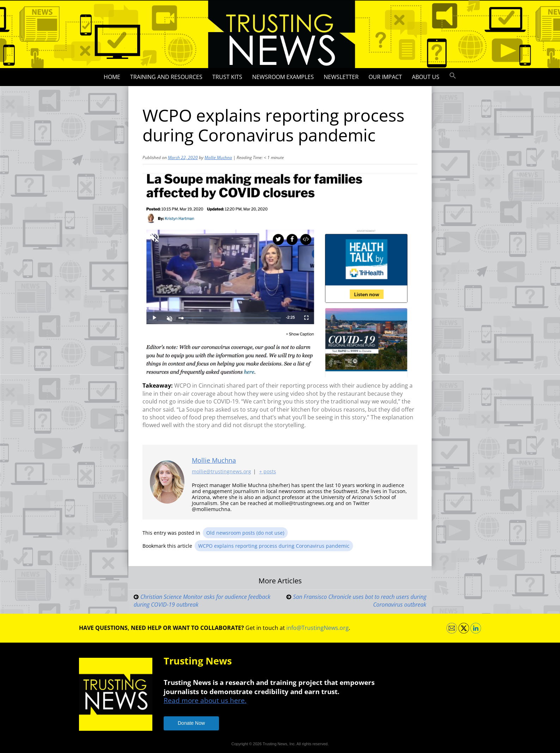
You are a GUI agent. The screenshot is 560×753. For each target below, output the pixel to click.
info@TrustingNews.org (318, 628)
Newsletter (341, 77)
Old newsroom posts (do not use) (245, 533)
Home (112, 77)
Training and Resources (166, 77)
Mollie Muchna (218, 157)
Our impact (385, 77)
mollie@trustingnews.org (221, 471)
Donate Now (191, 723)
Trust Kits (227, 77)
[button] (453, 76)
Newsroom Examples (283, 77)
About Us (426, 77)
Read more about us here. (205, 700)
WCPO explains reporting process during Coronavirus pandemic (274, 546)
